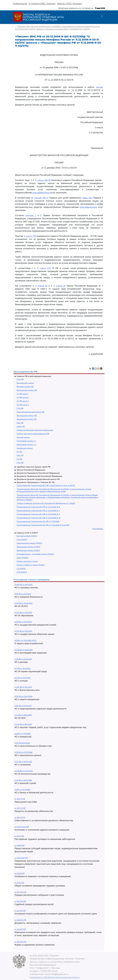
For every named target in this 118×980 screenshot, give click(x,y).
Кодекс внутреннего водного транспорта (35, 430)
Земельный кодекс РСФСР (28, 550)
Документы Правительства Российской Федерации (39, 476)
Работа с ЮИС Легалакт (69, 4)
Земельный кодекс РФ (27, 419)
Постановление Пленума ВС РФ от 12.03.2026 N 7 (38, 511)
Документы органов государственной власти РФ (38, 479)
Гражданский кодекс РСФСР (29, 543)
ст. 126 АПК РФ (20, 920)
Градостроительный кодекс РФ (30, 412)
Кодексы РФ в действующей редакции (34, 376)
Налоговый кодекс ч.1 (26, 441)
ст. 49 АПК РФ (20, 929)
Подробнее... (98, 529)
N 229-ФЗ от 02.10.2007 (24, 771)
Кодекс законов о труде (27, 561)
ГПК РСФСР (22, 539)
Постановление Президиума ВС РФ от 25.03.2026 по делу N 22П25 (46, 485)
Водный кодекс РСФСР (27, 536)
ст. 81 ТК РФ (19, 836)
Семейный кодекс (25, 448)
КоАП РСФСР (22, 558)
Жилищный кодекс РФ (27, 416)
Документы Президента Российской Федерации (38, 473)
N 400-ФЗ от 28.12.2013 (23, 585)
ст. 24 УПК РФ (20, 911)
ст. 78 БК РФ (19, 845)
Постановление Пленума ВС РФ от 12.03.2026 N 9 (38, 514)
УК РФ (19, 459)
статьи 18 (43, 286)
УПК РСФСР (22, 572)
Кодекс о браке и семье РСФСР (31, 565)
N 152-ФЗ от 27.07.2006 (23, 752)
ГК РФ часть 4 (23, 405)
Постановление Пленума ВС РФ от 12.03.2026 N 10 (39, 518)
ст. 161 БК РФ (19, 873)
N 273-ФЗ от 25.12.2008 (24, 650)
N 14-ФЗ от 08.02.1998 (23, 715)
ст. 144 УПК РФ (20, 892)
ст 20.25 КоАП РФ (22, 827)
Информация (20, 4)
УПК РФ (20, 463)
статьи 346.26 (44, 180)
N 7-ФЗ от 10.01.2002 (22, 668)
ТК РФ (19, 452)
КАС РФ (20, 423)
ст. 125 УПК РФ (20, 901)
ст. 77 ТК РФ (19, 883)
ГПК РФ (20, 408)
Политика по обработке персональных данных (55, 977)
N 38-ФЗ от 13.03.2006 (23, 659)
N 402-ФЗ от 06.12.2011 (23, 687)
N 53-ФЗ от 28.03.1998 (23, 780)
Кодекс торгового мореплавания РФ (33, 434)
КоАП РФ (21, 426)
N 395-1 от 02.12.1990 (22, 790)
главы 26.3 (87, 198)
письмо (99, 87)
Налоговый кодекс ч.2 (26, 445)
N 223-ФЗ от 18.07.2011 (23, 724)
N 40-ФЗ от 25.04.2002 (23, 603)
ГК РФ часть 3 (23, 401)
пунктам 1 (31, 215)
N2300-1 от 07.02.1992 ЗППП (25, 641)
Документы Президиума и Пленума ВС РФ (36, 482)
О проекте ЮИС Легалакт (42, 4)
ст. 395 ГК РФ (20, 818)
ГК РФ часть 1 (22, 394)
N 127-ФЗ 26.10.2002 (22, 743)
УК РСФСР (21, 568)
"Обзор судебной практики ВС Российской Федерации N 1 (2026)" (46, 503)
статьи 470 (45, 268)
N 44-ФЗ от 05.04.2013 (23, 762)
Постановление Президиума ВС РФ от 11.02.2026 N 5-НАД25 (43, 525)
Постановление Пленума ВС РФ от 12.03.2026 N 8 (38, 507)
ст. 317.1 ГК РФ (20, 808)
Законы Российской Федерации (31, 470)
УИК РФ (20, 455)
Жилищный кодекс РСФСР (28, 547)
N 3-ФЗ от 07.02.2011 (22, 678)
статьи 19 (61, 286)
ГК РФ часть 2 (23, 397)
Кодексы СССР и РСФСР (27, 533)
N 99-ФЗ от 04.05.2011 (23, 706)
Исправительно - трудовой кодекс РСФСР (35, 554)
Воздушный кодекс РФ (27, 390)
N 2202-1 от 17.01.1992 (23, 734)
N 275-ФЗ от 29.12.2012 (23, 631)
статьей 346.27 (41, 198)
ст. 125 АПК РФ (20, 942)
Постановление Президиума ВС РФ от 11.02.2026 (38, 521)
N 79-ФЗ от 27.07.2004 (23, 622)
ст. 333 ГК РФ (20, 799)
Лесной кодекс (23, 437)
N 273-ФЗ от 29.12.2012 (23, 613)
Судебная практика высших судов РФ (33, 467)
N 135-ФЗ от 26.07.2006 (23, 696)
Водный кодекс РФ (25, 387)
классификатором (41, 193)
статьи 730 (31, 236)
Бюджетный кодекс (25, 383)
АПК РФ (20, 379)
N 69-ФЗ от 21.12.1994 (23, 594)
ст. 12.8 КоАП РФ (21, 858)
